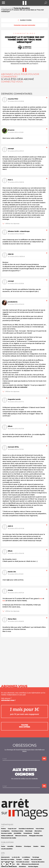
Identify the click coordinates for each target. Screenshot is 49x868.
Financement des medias (9, 838)
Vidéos (43, 846)
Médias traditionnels (7, 836)
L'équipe (26, 860)
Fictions (3, 829)
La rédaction (27, 47)
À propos (19, 860)
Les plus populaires (7, 849)
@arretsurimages (27, 48)
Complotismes (28, 833)
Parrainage (36, 857)
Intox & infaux (40, 829)
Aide (18, 864)
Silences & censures (21, 836)
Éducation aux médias (8, 860)
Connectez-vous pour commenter (24, 25)
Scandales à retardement (26, 829)
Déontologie (29, 831)
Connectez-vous (12, 82)
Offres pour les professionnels (30, 864)
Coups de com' (12, 829)
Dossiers (36, 846)
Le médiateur (26, 857)
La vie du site (16, 857)
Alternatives (38, 831)
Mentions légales (33, 867)
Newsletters (22, 867)
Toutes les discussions (38, 862)
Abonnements (5, 857)
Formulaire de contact (23, 862)
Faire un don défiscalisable (9, 867)
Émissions (19, 846)
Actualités (10, 846)
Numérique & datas (17, 831)
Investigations (5, 831)
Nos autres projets (36, 860)
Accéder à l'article (24, 20)
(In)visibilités (18, 833)
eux (41, 599)
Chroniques (27, 846)
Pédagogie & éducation (36, 836)
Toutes (3, 846)
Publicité (37, 833)
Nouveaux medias (6, 833)
